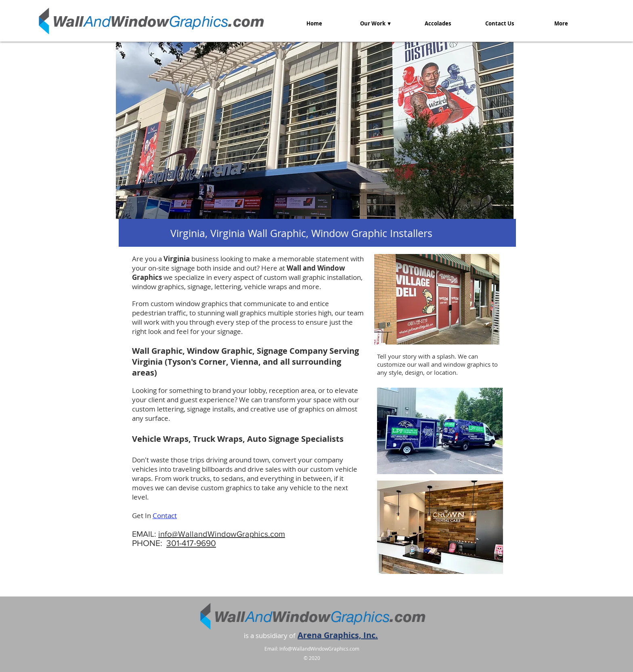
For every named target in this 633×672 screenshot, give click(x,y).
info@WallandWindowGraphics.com (222, 534)
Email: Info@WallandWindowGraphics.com (312, 649)
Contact (165, 516)
